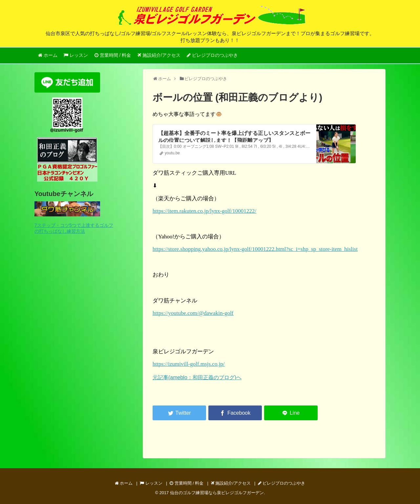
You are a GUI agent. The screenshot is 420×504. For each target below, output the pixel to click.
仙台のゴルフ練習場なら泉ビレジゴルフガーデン (217, 493)
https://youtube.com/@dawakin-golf (193, 313)
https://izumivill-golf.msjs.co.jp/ (189, 364)
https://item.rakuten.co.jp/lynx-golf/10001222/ (204, 211)
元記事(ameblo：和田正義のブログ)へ (197, 377)
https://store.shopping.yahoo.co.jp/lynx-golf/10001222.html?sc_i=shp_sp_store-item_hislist (255, 249)
